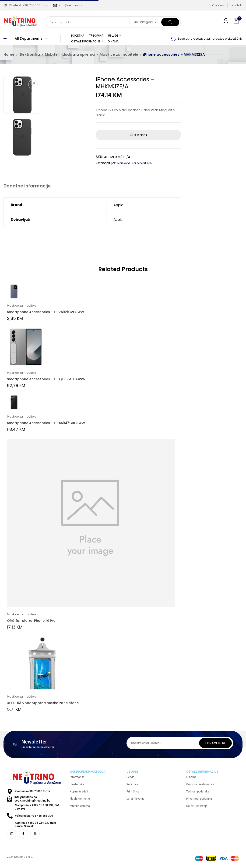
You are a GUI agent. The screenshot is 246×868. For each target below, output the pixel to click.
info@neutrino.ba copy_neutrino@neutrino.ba (32, 800)
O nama (218, 5)
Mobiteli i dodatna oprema (70, 54)
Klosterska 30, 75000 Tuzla (25, 5)
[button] (237, 21)
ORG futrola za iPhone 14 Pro (31, 621)
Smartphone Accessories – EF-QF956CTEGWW (46, 380)
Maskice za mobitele (119, 54)
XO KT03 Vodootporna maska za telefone (43, 704)
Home (9, 54)
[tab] (26, 187)
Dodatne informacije (26, 186)
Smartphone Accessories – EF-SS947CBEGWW (46, 424)
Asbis (118, 220)
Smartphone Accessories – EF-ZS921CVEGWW (46, 313)
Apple (118, 206)
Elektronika (30, 54)
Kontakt (237, 5)
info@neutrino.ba (71, 5)
